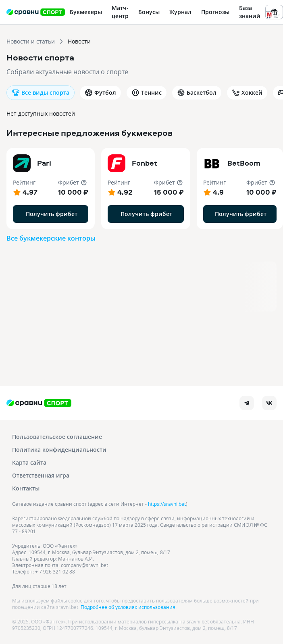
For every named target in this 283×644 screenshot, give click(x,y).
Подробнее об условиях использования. (129, 607)
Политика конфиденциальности (59, 450)
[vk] (269, 403)
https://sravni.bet (167, 504)
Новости (79, 41)
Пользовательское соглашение (57, 437)
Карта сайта (29, 462)
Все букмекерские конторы (51, 238)
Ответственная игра (41, 475)
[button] (51, 189)
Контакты (26, 488)
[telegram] (247, 403)
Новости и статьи (31, 41)
